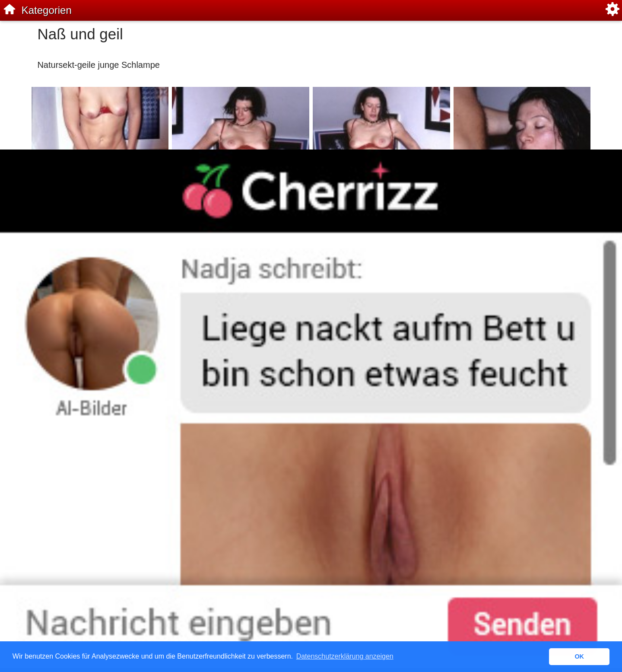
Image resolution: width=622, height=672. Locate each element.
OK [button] (579, 656)
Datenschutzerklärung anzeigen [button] (345, 656)
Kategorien (47, 10)
